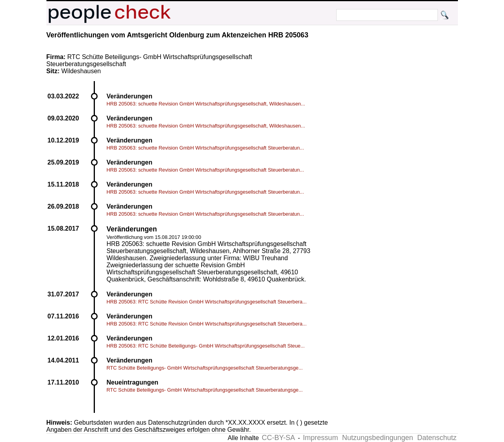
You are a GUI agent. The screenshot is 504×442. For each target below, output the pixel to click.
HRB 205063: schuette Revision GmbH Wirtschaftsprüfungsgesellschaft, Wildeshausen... (206, 104)
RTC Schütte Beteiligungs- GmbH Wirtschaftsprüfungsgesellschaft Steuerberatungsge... (205, 368)
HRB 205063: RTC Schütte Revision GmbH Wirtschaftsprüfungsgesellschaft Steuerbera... (207, 302)
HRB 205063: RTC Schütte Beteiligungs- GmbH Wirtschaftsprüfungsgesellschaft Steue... (206, 346)
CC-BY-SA (278, 438)
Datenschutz (437, 438)
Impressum (320, 438)
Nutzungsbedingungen (378, 438)
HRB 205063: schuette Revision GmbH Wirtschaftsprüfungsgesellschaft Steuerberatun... (205, 148)
